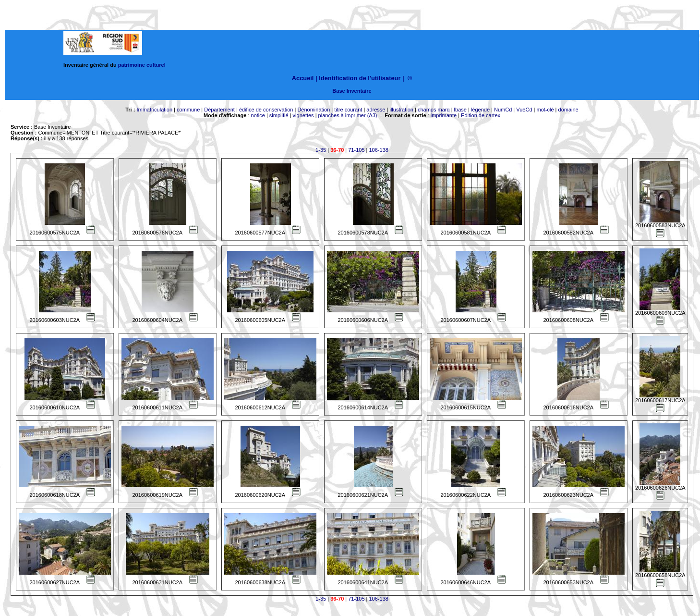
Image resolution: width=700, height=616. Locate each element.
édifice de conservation (266, 110)
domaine (568, 110)
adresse (376, 110)
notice (258, 115)
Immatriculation (154, 110)
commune (188, 110)
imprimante (444, 115)
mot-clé (545, 110)
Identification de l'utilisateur (360, 78)
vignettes (303, 115)
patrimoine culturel (142, 65)
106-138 (379, 150)
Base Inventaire (352, 91)
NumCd (503, 110)
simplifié (279, 115)
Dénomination (314, 110)
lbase (460, 110)
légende (480, 110)
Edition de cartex (481, 115)
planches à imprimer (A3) (348, 115)
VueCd (524, 110)
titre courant (348, 110)
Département (219, 110)
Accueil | (305, 78)
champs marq (434, 110)
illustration (401, 110)
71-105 (356, 150)
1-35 (321, 150)
